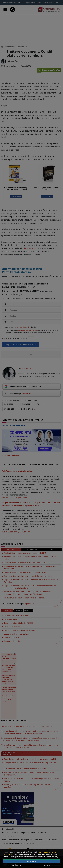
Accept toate (32, 861)
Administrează (17, 865)
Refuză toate (46, 865)
